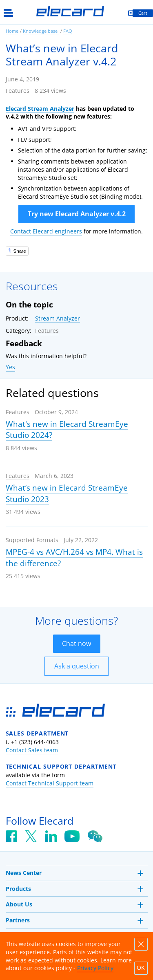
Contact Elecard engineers (46, 231)
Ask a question (77, 666)
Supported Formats (32, 540)
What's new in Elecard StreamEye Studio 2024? (67, 430)
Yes (10, 367)
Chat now (76, 644)
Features (18, 91)
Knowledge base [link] (41, 31)
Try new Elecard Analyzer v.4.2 (77, 214)
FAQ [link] (68, 31)
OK (141, 968)
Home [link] (12, 31)
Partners (18, 920)
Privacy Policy (95, 968)
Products (18, 889)
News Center (24, 873)
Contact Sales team (32, 750)
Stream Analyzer (58, 318)
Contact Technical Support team (50, 783)
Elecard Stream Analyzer (40, 109)
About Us (19, 904)
